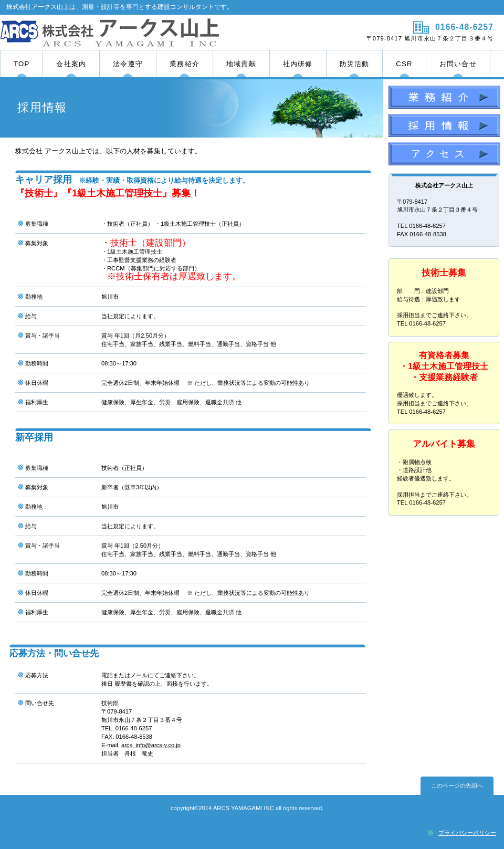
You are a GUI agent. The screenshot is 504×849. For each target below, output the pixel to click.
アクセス (445, 155)
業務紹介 (445, 99)
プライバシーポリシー (467, 833)
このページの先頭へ (457, 785)
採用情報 (445, 127)
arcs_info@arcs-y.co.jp (151, 745)
